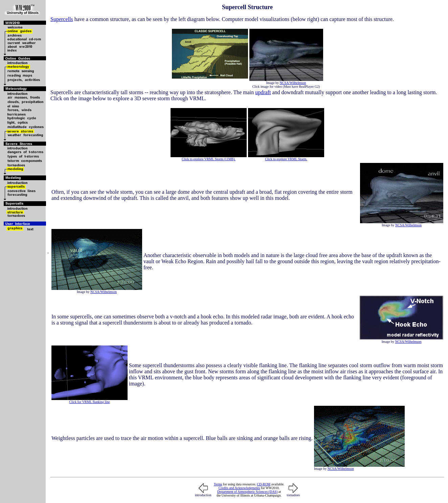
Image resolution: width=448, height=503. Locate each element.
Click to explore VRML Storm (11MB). (209, 159)
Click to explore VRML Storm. (286, 159)
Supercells (62, 19)
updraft (263, 92)
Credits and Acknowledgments (239, 488)
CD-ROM (264, 484)
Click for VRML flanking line (90, 402)
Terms (218, 484)
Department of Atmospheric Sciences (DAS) (247, 492)
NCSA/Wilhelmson (293, 83)
